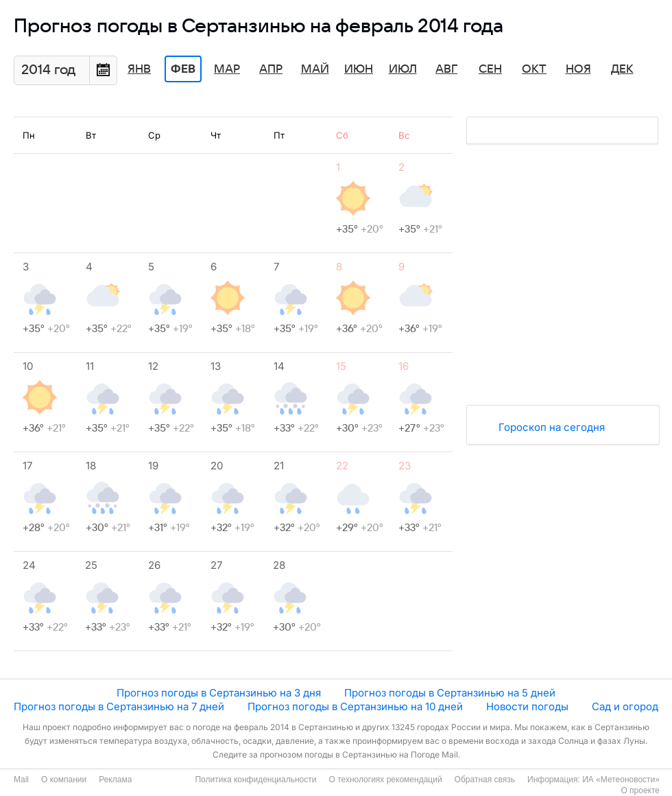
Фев (183, 69)
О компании (64, 780)
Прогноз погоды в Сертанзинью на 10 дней (355, 706)
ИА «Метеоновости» (621, 780)
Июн (359, 69)
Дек (622, 69)
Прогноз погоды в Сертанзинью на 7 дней (119, 706)
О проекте (640, 791)
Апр (271, 69)
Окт (534, 69)
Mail (21, 780)
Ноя (578, 69)
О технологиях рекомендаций (385, 780)
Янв (139, 69)
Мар (227, 69)
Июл (403, 69)
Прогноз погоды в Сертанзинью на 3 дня (219, 693)
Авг (446, 69)
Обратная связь (485, 780)
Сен (490, 69)
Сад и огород (625, 706)
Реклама (115, 780)
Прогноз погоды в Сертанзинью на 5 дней (450, 693)
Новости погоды (527, 706)
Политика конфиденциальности (255, 780)
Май (315, 69)
